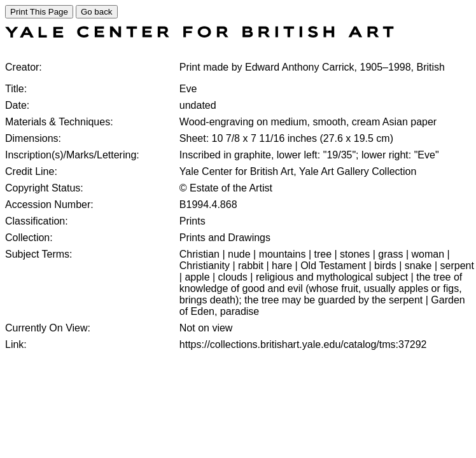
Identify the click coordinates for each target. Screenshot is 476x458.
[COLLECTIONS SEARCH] (199, 34)
